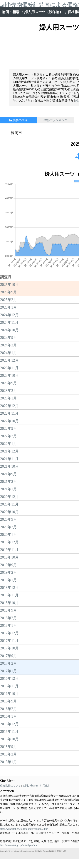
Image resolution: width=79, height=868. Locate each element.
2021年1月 (9, 435)
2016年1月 (9, 663)
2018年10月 (9, 549)
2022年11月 (9, 360)
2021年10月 (9, 413)
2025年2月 (9, 246)
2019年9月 (9, 511)
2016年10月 (9, 640)
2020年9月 (9, 466)
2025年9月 (9, 238)
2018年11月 (9, 541)
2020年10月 (9, 458)
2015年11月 (9, 678)
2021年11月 (9, 405)
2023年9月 (9, 329)
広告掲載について (10, 732)
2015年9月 (9, 693)
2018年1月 (9, 572)
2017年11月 (9, 587)
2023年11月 (9, 314)
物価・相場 (11, 12)
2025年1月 (9, 253)
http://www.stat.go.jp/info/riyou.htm (19, 792)
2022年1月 (9, 390)
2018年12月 (9, 534)
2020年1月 (9, 481)
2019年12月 (9, 488)
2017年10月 (9, 594)
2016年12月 (9, 625)
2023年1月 (9, 344)
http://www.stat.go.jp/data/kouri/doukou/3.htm (24, 775)
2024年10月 (9, 276)
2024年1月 (9, 299)
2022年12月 (9, 352)
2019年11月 (9, 496)
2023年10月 (9, 322)
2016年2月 (9, 655)
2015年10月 (9, 685)
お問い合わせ (30, 732)
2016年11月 (9, 632)
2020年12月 (9, 443)
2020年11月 (9, 450)
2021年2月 (9, 428)
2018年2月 (9, 564)
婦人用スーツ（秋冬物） (44, 12)
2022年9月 (9, 375)
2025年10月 (9, 231)
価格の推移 (19, 120)
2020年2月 (9, 473)
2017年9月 (9, 602)
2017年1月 (9, 617)
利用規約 (45, 732)
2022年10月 (9, 367)
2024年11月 (9, 269)
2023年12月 (9, 307)
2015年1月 (9, 708)
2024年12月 (9, 261)
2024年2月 (9, 291)
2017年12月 (9, 579)
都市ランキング (56, 120)
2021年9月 (9, 420)
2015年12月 (9, 670)
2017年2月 (9, 610)
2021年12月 (9, 397)
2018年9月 (9, 556)
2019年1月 (9, 526)
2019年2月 (9, 519)
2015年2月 (9, 700)
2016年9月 (9, 647)
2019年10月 (9, 503)
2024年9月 (9, 284)
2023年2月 (9, 337)
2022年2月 (9, 382)
